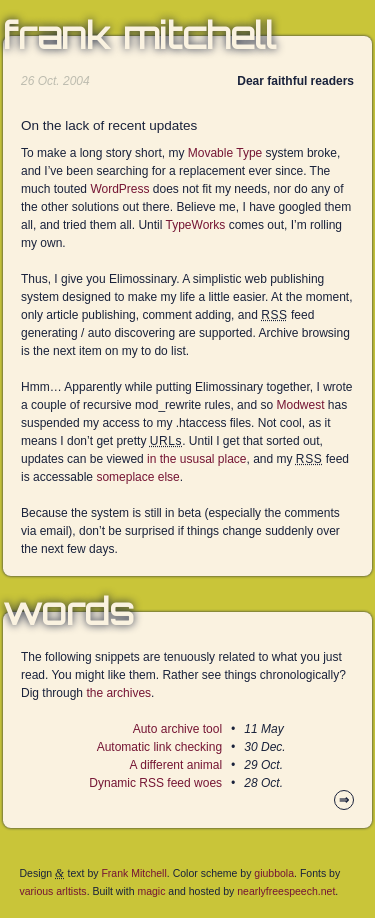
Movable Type (225, 153)
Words (68, 612)
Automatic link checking (159, 747)
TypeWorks (196, 225)
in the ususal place (196, 459)
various (37, 891)
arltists (71, 891)
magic (151, 891)
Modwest (300, 405)
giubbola (274, 873)
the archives (118, 693)
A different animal (176, 765)
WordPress (119, 189)
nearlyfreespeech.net (286, 891)
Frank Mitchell (139, 36)
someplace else (137, 477)
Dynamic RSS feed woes (155, 783)
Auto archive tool (177, 729)
